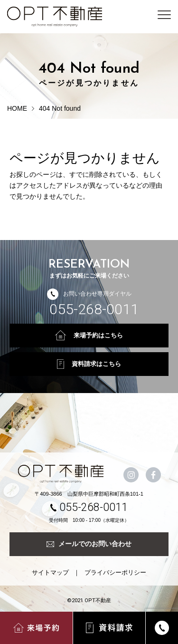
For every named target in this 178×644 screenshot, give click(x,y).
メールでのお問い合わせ (89, 544)
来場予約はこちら (89, 335)
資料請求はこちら (89, 364)
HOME (17, 108)
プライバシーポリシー (115, 572)
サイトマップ (50, 572)
